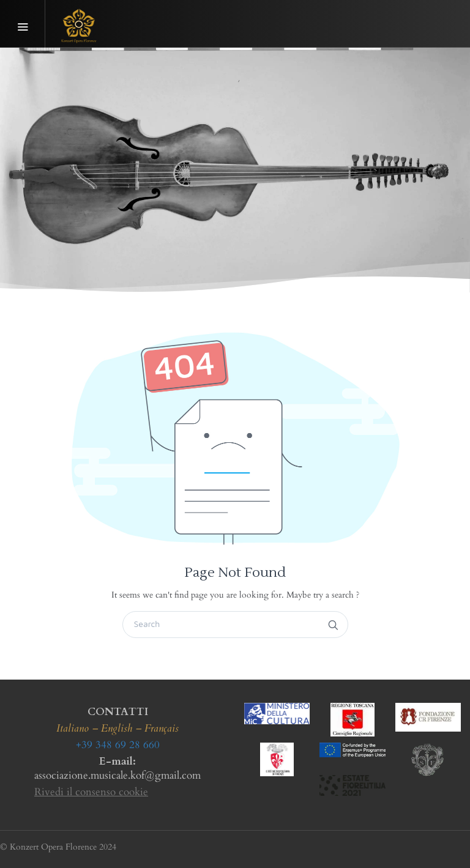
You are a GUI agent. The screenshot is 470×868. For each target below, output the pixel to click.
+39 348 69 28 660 (118, 745)
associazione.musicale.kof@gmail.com (117, 775)
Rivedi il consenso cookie (91, 792)
